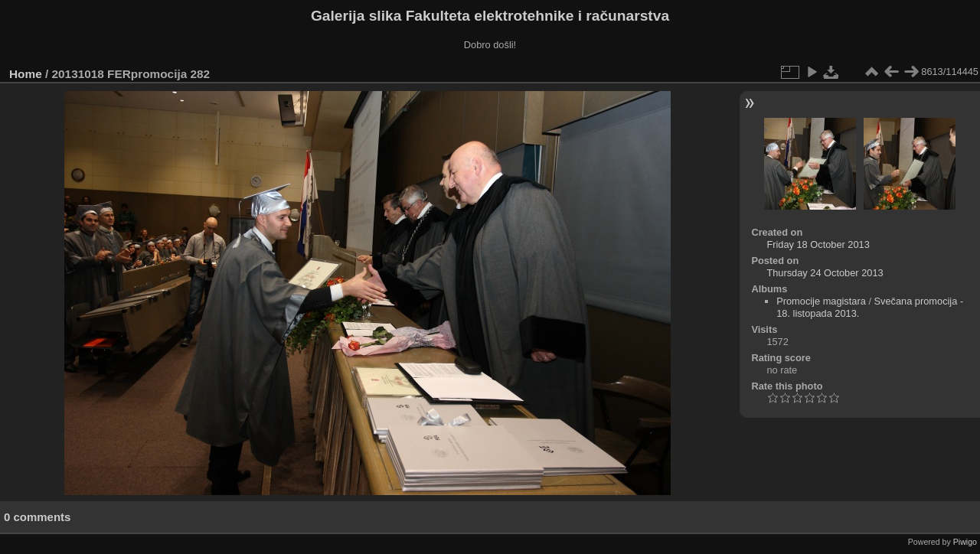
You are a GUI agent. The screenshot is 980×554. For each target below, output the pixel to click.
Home (26, 74)
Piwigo (965, 542)
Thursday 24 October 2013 (825, 273)
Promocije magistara (821, 301)
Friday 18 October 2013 (818, 244)
